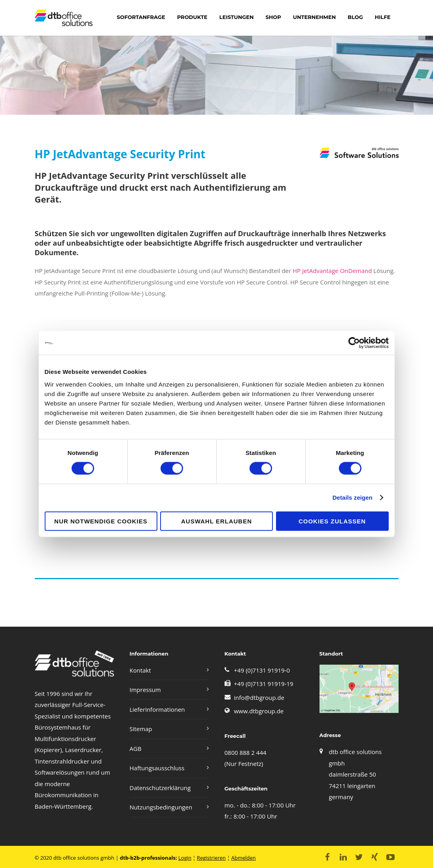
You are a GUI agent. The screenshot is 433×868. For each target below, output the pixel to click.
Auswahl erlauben (216, 521)
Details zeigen (353, 497)
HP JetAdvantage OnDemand (332, 271)
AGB (136, 749)
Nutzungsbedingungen (161, 807)
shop (273, 17)
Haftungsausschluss (157, 768)
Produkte (192, 17)
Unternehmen (314, 17)
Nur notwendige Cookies (101, 521)
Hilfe (383, 17)
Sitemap (141, 729)
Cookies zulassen (332, 521)
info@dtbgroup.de (259, 697)
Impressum (145, 690)
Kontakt (140, 670)
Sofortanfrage (141, 17)
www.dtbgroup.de (259, 711)
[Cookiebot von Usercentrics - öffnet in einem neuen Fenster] (354, 343)
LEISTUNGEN (237, 17)
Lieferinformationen (157, 709)
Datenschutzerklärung (160, 788)
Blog (355, 17)
